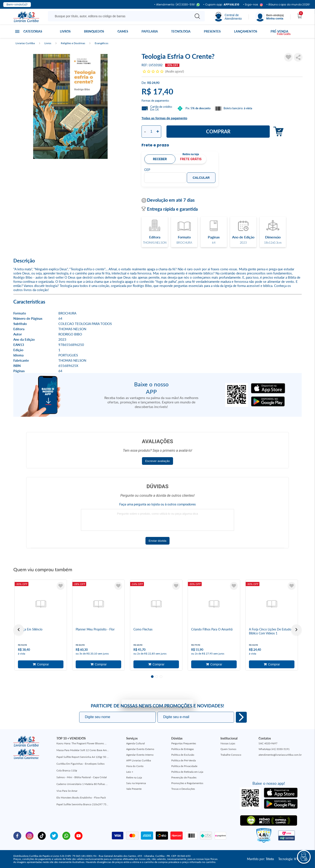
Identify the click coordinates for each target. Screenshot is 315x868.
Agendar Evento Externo (140, 749)
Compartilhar (298, 57)
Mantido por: (260, 859)
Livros (65, 31)
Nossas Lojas (228, 743)
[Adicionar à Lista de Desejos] (289, 57)
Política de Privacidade (184, 766)
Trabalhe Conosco (231, 755)
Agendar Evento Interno (140, 755)
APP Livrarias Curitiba (139, 760)
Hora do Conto (135, 766)
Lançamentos (246, 31)
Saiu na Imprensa (136, 783)
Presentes (212, 31)
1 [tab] (152, 677)
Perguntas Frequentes (184, 743)
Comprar (218, 131)
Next (296, 630)
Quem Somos (228, 749)
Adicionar (277, 132)
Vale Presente (134, 789)
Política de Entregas (183, 749)
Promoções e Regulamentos (187, 783)
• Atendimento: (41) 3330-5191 (177, 5)
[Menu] (269, 17)
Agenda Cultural (136, 743)
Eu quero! (241, 717)
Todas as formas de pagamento (164, 118)
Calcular (201, 178)
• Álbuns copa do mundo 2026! (288, 5)
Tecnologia (181, 31)
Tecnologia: (290, 859)
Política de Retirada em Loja (187, 772)
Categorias (33, 31)
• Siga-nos (253, 5)
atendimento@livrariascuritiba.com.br (280, 755)
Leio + (130, 772)
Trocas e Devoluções (183, 789)
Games (123, 31)
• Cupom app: (221, 5)
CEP (147, 170)
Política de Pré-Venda (184, 760)
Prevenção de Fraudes (184, 777)
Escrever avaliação (158, 461)
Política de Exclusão (183, 755)
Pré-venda (279, 31)
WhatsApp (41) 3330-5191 (274, 749)
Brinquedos (94, 31)
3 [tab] (161, 677)
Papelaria (150, 31)
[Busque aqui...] (120, 16)
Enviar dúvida (158, 541)
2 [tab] (157, 677)
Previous (19, 630)
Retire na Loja (134, 777)
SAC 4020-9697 (268, 743)
